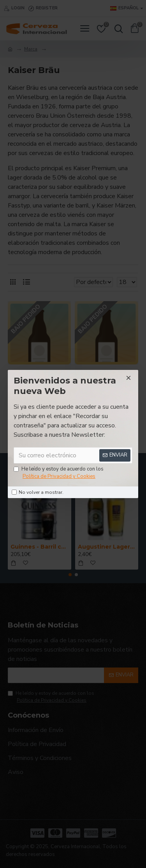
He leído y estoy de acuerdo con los (59, 473)
